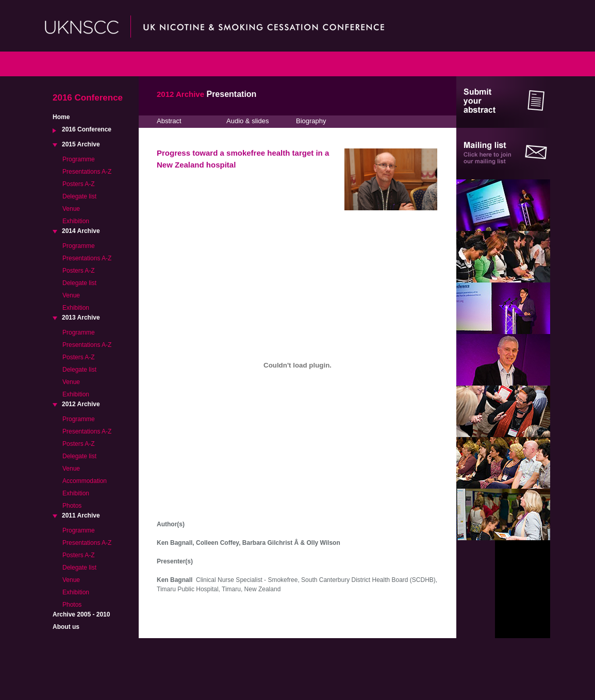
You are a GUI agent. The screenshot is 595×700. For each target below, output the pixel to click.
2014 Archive (81, 231)
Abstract (169, 121)
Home (61, 117)
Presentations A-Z (87, 172)
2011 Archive (81, 515)
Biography (311, 121)
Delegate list (79, 196)
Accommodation (85, 481)
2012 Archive (81, 404)
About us (66, 627)
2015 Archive (81, 144)
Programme (79, 159)
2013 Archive (81, 318)
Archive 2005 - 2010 (81, 614)
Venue (71, 209)
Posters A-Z (79, 184)
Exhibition (76, 221)
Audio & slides (247, 121)
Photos (72, 506)
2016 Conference (87, 129)
